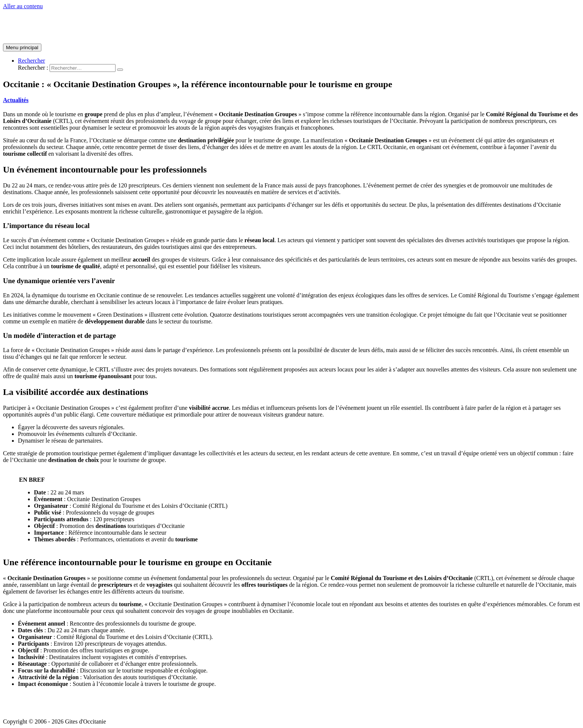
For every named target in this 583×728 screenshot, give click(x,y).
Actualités (16, 100)
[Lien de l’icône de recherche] (31, 61)
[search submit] (120, 70)
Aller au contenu (23, 6)
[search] (83, 68)
